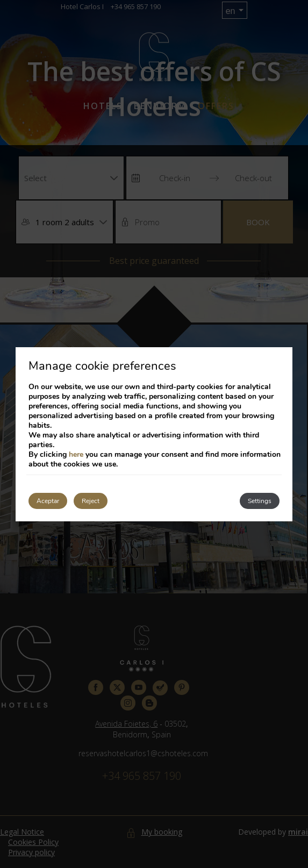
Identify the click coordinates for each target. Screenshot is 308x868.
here (76, 454)
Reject (91, 501)
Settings (260, 501)
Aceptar (48, 501)
